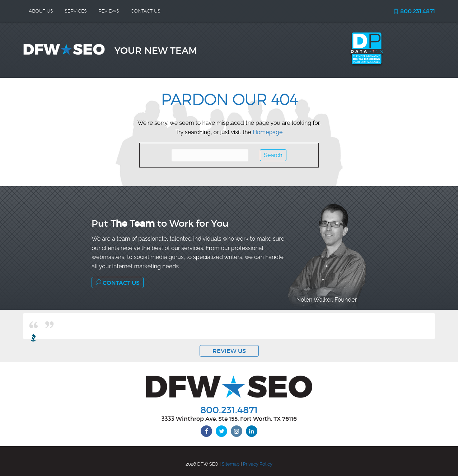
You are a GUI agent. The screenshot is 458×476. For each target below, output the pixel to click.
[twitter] (221, 431)
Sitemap (231, 464)
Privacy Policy (258, 464)
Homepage (268, 132)
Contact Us (118, 282)
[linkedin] (252, 431)
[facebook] (206, 431)
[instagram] (237, 431)
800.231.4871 (414, 11)
